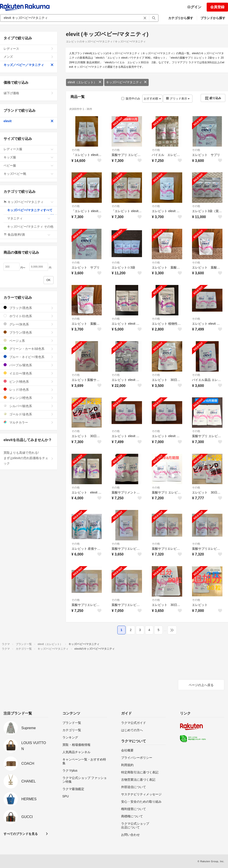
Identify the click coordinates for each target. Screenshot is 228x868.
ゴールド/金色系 (29, 414)
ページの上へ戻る (201, 685)
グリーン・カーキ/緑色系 (29, 349)
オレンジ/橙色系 (29, 398)
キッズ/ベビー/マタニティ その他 (30, 228)
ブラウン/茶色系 (29, 332)
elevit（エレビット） (85, 82)
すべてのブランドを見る (21, 834)
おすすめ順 (152, 99)
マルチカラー (29, 422)
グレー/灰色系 (29, 324)
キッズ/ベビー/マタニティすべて (30, 211)
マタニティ (29, 218)
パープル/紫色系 (29, 365)
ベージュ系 (29, 341)
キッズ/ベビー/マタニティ (126, 82)
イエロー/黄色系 (29, 373)
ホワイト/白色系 (29, 316)
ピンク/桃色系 (29, 381)
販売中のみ (131, 99)
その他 (76, 150)
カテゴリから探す (181, 18)
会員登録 (217, 7)
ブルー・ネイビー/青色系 (29, 357)
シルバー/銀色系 (29, 406)
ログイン (194, 7)
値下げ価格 (29, 93)
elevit (29, 121)
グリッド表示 (178, 99)
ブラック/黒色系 (29, 308)
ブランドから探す (213, 18)
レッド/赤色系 (29, 389)
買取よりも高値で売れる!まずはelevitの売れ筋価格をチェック (29, 458)
